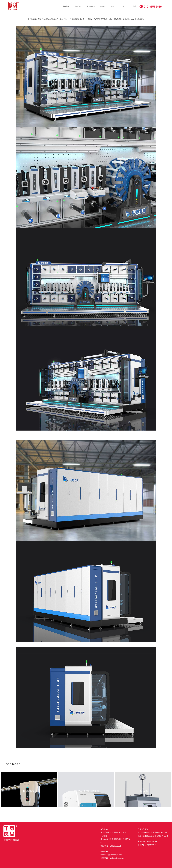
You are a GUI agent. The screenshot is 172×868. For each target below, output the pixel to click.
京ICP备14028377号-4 (147, 845)
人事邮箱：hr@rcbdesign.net (112, 858)
